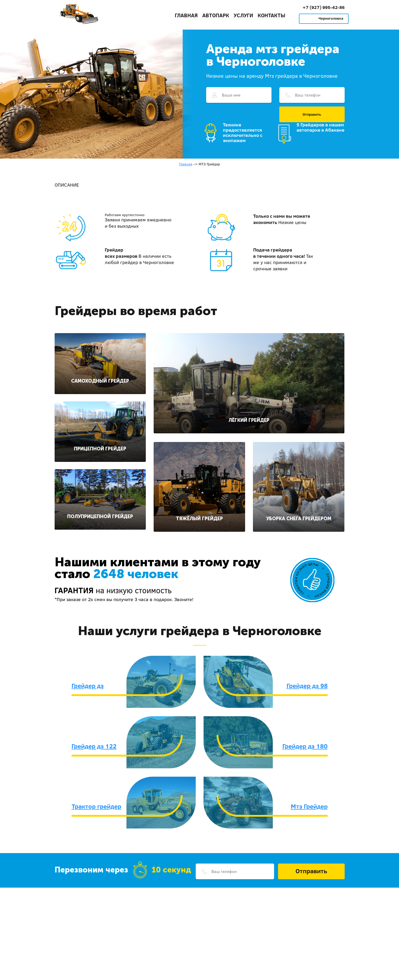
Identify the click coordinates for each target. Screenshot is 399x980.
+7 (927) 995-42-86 (324, 7)
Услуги (243, 15)
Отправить (312, 114)
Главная (186, 15)
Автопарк (216, 15)
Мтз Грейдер (309, 806)
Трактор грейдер (96, 806)
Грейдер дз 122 (94, 746)
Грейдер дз (88, 686)
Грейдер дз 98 (307, 686)
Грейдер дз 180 (305, 746)
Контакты (271, 15)
